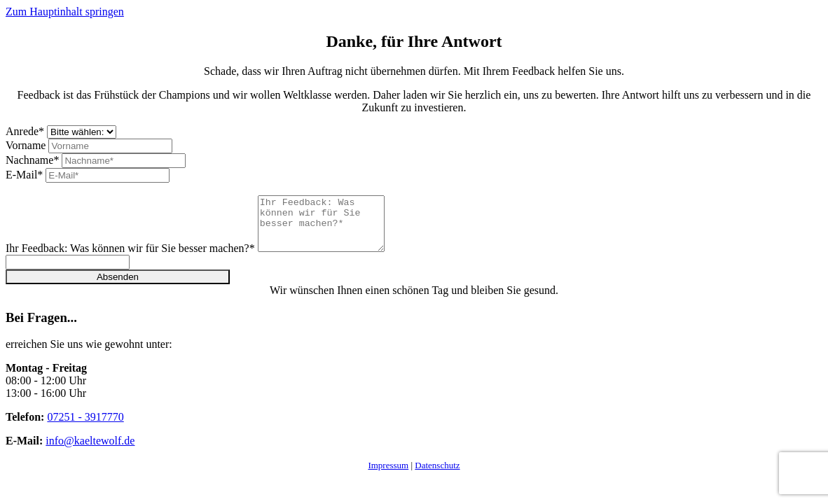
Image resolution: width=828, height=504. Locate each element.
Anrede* (25, 131)
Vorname (26, 145)
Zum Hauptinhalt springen (65, 12)
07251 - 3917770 (85, 427)
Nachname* (32, 160)
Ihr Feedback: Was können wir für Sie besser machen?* (130, 259)
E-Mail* (24, 175)
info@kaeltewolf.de (90, 451)
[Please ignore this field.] (68, 273)
